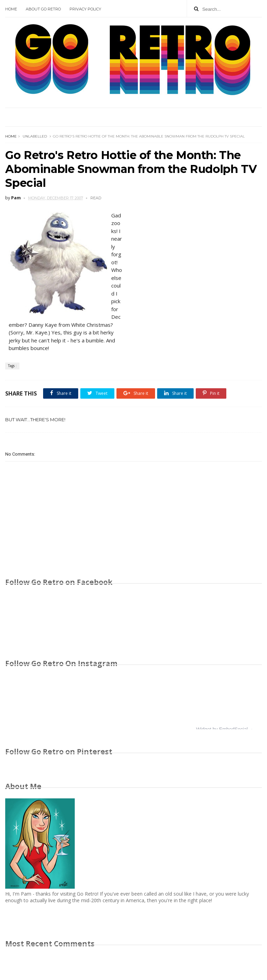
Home (11, 9)
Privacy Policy (85, 9)
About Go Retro (43, 9)
